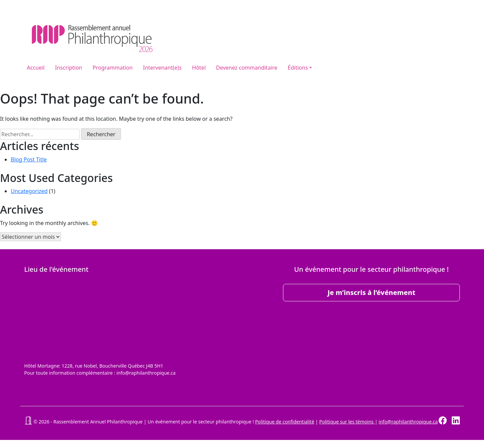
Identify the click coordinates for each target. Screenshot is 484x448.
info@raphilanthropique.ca (408, 422)
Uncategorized (29, 191)
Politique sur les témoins (347, 422)
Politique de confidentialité (285, 422)
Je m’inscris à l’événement (371, 292)
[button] (28, 422)
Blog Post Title (29, 159)
